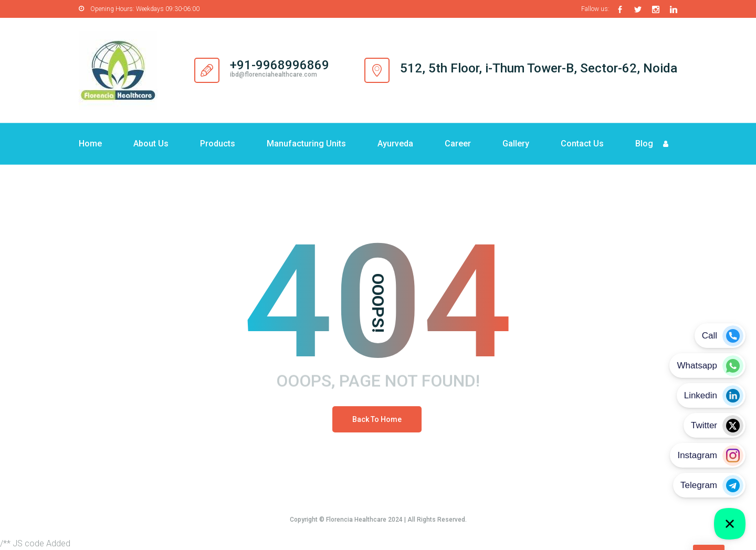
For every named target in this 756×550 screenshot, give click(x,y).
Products (218, 144)
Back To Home (377, 419)
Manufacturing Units (306, 144)
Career (458, 144)
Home (90, 144)
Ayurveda (395, 144)
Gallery (516, 144)
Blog (644, 144)
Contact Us (582, 144)
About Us (151, 144)
